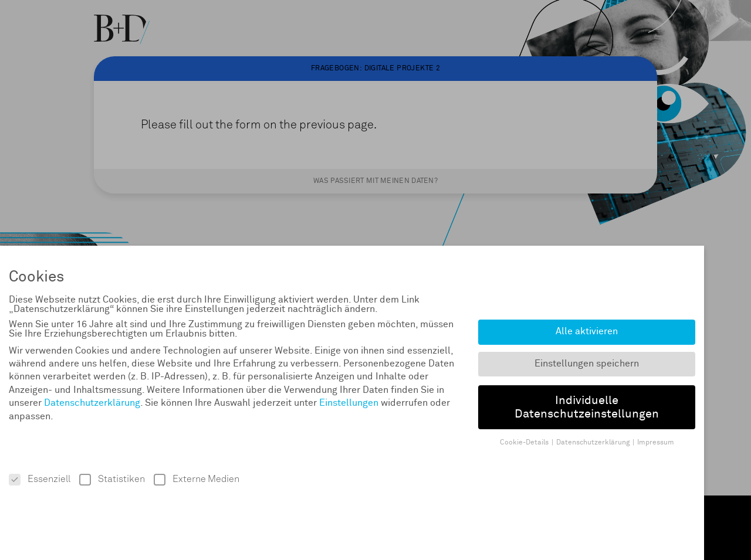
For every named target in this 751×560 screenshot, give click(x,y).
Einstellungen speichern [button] (587, 364)
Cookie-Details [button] (524, 443)
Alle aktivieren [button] (587, 332)
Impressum (656, 443)
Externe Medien (197, 479)
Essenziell (40, 479)
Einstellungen (349, 403)
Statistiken (112, 479)
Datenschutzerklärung (92, 403)
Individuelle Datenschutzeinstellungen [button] (587, 407)
